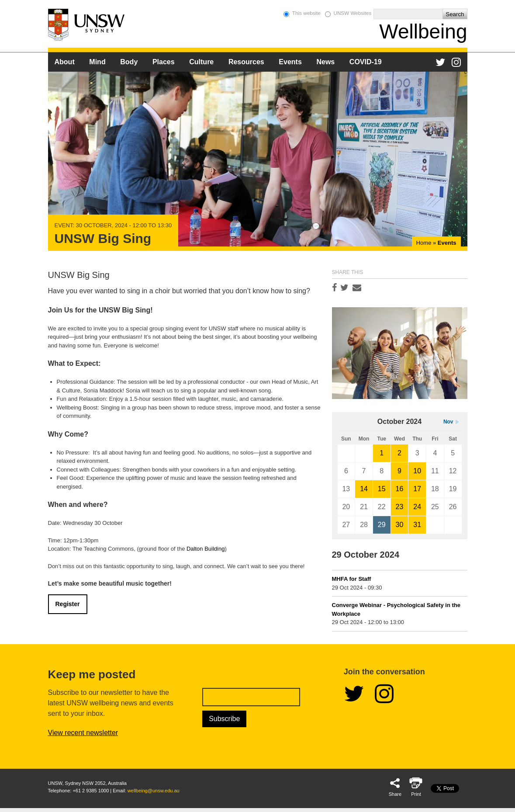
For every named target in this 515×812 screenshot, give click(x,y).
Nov (448, 422)
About (65, 62)
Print (416, 794)
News (325, 62)
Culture (201, 62)
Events (290, 62)
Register (68, 604)
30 (400, 525)
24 (417, 507)
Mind (97, 62)
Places (164, 62)
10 (417, 471)
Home (424, 243)
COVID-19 (366, 62)
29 (382, 525)
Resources (246, 62)
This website (306, 13)
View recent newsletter (83, 733)
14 (364, 489)
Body (129, 62)
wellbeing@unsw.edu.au (154, 791)
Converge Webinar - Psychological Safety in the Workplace (396, 609)
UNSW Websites (352, 13)
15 (382, 489)
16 (400, 489)
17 (417, 489)
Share (395, 794)
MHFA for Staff (352, 579)
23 (400, 507)
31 (417, 525)
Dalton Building (206, 549)
